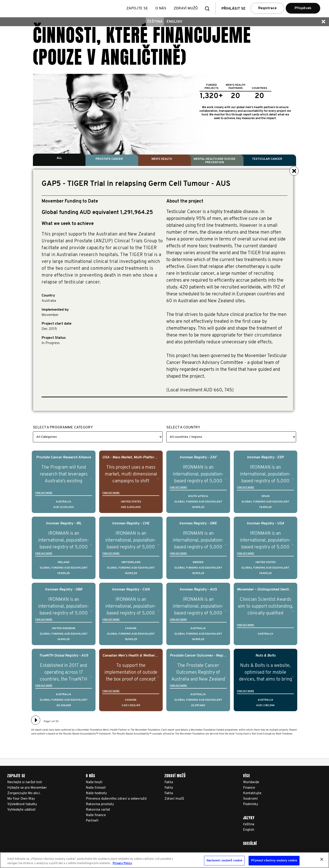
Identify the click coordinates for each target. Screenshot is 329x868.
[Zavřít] (322, 859)
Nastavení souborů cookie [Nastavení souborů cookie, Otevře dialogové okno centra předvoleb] (224, 861)
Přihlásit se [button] (233, 9)
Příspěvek (303, 8)
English (174, 22)
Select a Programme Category (63, 427)
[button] (209, 9)
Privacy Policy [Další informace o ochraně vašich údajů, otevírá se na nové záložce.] (122, 863)
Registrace (267, 8)
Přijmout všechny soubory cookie (274, 861)
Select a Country (183, 427)
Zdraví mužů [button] (186, 8)
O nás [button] (161, 8)
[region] (164, 860)
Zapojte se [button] (137, 8)
